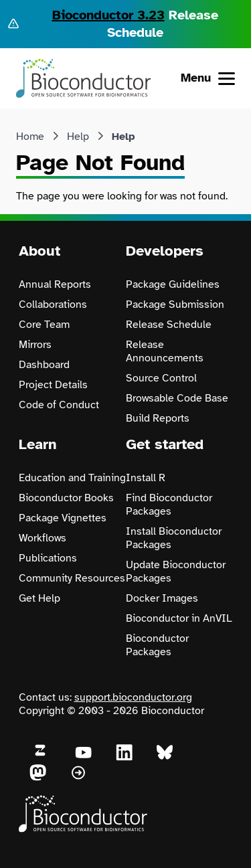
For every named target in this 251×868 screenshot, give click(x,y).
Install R (146, 478)
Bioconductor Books (66, 498)
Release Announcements (165, 351)
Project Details (53, 385)
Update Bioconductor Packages (176, 572)
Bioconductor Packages (157, 645)
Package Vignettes (63, 518)
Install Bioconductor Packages (174, 538)
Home (30, 137)
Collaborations (53, 305)
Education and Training (72, 478)
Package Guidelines (173, 284)
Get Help (39, 598)
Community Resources (72, 578)
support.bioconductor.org (133, 697)
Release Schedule (169, 325)
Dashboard (44, 365)
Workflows (43, 538)
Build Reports (158, 418)
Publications (48, 558)
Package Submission (175, 305)
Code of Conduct (59, 405)
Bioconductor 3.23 (108, 15)
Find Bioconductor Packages (169, 505)
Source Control (161, 378)
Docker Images (162, 598)
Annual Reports (55, 284)
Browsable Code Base (177, 398)
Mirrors (35, 345)
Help (78, 137)
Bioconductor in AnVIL (179, 618)
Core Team (44, 325)
